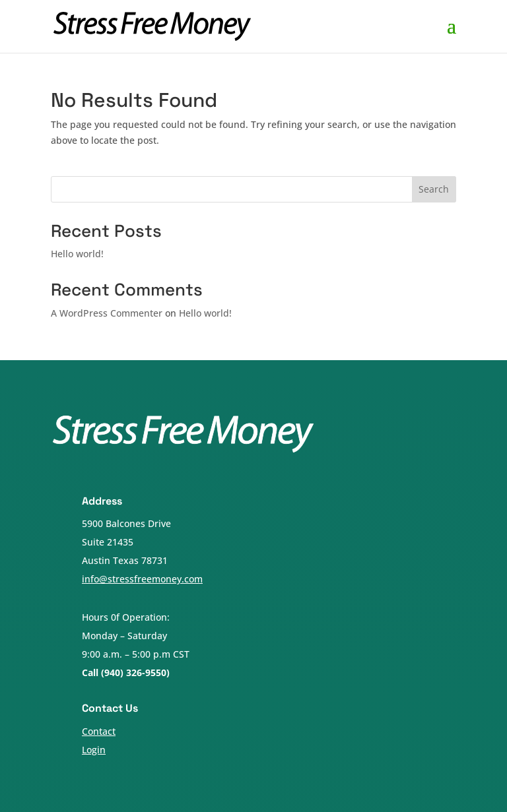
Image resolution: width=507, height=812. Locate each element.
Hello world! (77, 254)
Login (94, 750)
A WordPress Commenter (107, 313)
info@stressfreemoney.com (142, 579)
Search (434, 189)
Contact (99, 731)
